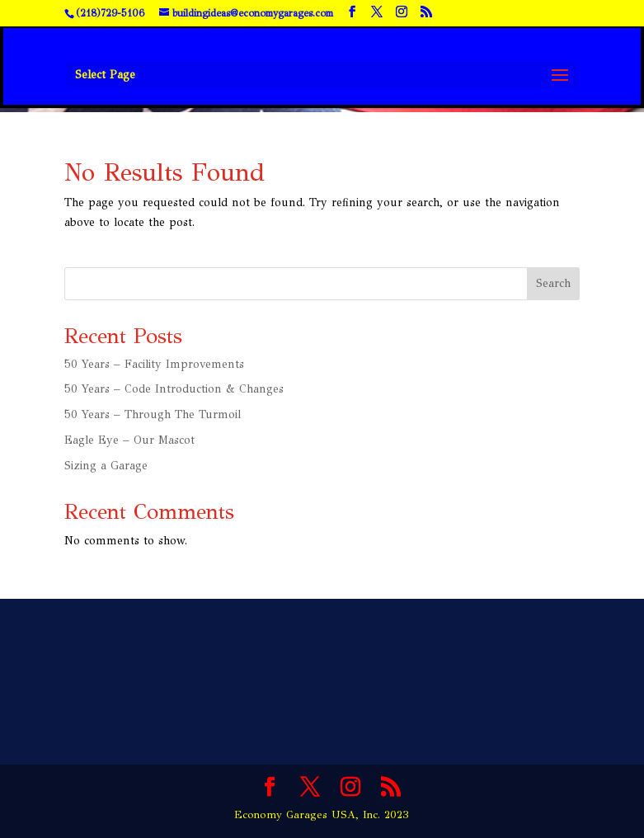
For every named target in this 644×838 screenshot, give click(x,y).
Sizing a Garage (106, 466)
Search (553, 283)
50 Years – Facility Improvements (154, 364)
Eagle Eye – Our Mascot (129, 440)
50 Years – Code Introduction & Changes (174, 389)
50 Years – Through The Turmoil (153, 414)
